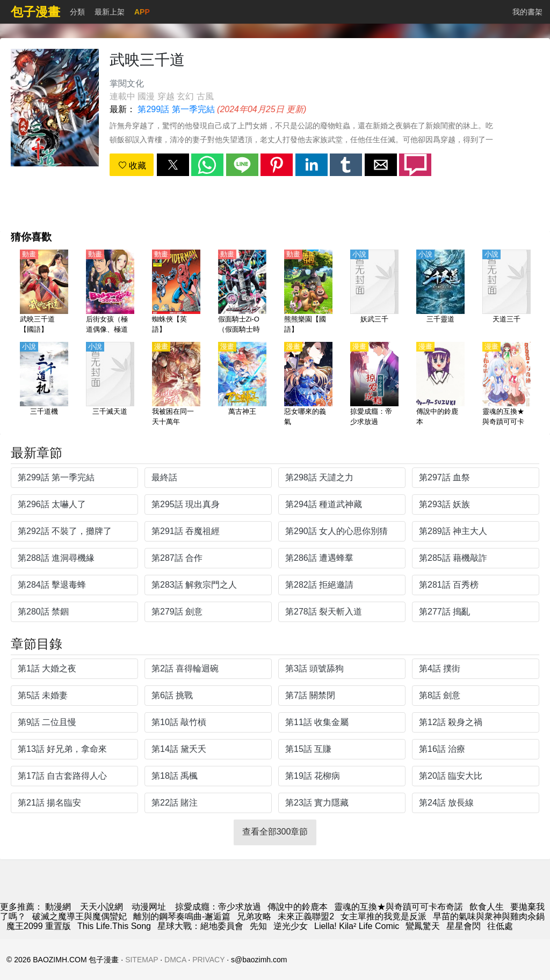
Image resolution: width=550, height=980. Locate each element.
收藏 (132, 166)
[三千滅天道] (110, 385)
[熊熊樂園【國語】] (308, 292)
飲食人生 (487, 907)
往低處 (500, 926)
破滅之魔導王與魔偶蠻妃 (79, 916)
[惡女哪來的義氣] (308, 385)
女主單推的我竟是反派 (383, 916)
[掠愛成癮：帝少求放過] (374, 385)
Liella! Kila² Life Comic (357, 926)
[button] (173, 165)
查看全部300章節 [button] (275, 832)
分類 (77, 12)
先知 (258, 926)
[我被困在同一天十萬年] (176, 385)
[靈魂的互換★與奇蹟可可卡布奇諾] (506, 385)
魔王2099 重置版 (39, 926)
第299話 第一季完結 (176, 109)
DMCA (175, 960)
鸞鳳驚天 (423, 926)
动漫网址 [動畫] (149, 907)
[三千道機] (44, 385)
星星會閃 (464, 926)
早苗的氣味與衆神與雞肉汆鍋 (489, 916)
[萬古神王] (242, 385)
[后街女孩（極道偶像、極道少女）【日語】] (110, 292)
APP (142, 12)
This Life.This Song (114, 926)
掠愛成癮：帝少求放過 (218, 907)
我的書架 (527, 12)
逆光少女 (291, 926)
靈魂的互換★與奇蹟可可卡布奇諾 (399, 907)
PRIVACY (208, 960)
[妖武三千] (374, 292)
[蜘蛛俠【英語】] (176, 292)
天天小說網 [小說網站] (102, 907)
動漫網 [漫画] (58, 907)
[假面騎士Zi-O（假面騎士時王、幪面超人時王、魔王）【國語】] (242, 292)
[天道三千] (506, 292)
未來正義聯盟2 (306, 916)
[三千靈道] (440, 292)
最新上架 (110, 12)
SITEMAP (142, 960)
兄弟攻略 (254, 916)
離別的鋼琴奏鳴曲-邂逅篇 (182, 916)
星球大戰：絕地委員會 (200, 926)
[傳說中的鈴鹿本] (440, 385)
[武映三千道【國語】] (44, 292)
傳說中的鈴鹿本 (298, 907)
